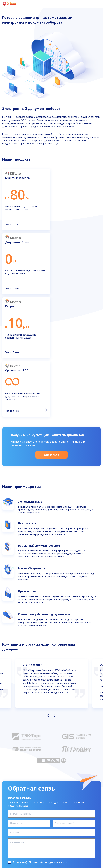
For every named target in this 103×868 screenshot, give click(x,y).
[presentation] (48, 593)
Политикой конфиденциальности (48, 740)
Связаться (52, 332)
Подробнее (26, 224)
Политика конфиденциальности (51, 855)
